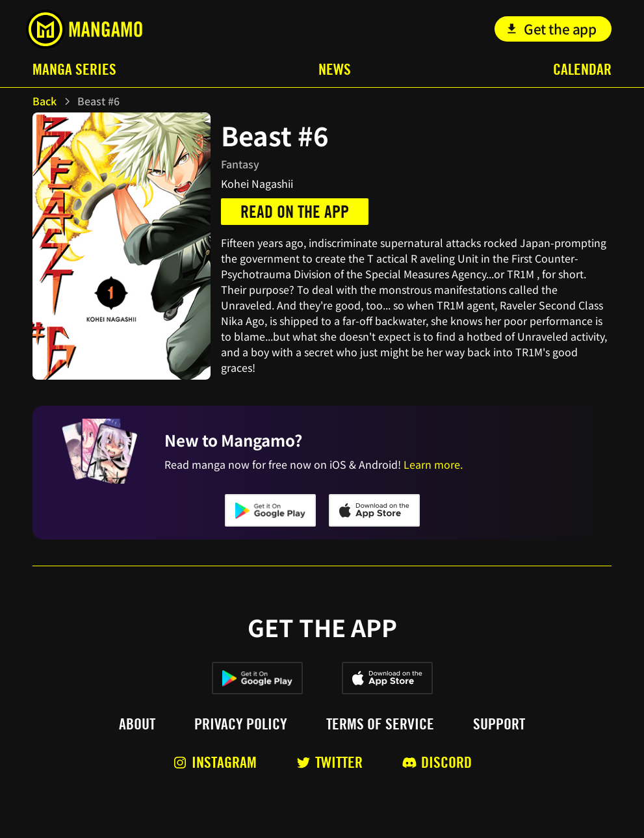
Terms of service (380, 724)
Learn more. (433, 464)
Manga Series (74, 69)
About (137, 724)
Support (499, 724)
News (335, 69)
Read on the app (295, 212)
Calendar (582, 69)
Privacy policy (241, 724)
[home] (84, 29)
